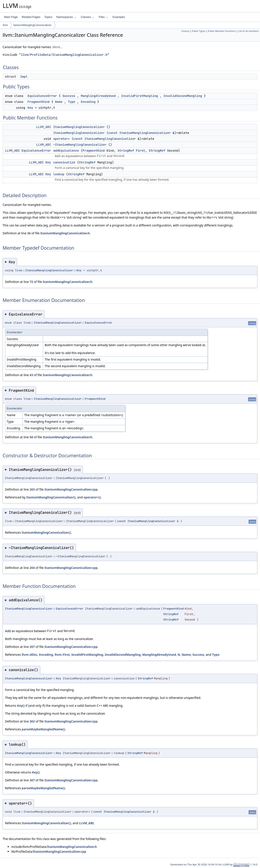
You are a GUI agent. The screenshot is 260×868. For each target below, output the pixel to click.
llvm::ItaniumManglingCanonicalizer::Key (48, 270)
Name (59, 102)
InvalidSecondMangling (183, 96)
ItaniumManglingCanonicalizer (32, 25)
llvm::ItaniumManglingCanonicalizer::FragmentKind (65, 399)
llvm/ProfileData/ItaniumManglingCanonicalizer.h (64, 55)
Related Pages (31, 17)
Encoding (88, 102)
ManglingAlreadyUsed (98, 96)
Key (30, 108)
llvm (5, 25)
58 (31, 437)
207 (32, 647)
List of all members (249, 31)
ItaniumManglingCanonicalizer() (51, 497)
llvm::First (62, 655)
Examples (119, 17)
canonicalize (64, 162)
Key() (21, 706)
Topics (48, 17)
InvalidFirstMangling (140, 96)
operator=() (92, 497)
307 (32, 780)
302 (32, 721)
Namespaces (66, 17)
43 (31, 375)
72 (31, 282)
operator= (61, 139)
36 (29, 233)
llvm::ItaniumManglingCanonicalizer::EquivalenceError (68, 323)
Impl (24, 77)
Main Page (11, 17)
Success (69, 96)
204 (32, 568)
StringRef (126, 151)
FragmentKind (39, 102)
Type (72, 102)
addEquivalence (66, 151)
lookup (59, 174)
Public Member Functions (222, 31)
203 (32, 489)
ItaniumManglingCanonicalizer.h (65, 233)
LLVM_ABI (44, 127)
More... (58, 47)
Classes (87, 17)
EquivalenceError (42, 96)
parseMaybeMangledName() (43, 729)
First (140, 151)
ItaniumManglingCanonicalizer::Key (33, 678)
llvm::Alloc (30, 655)
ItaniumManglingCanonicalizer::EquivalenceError (44, 609)
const (113, 133)
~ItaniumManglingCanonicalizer (80, 145)
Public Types (199, 31)
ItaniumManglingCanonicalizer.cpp (71, 489)
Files (103, 17)
